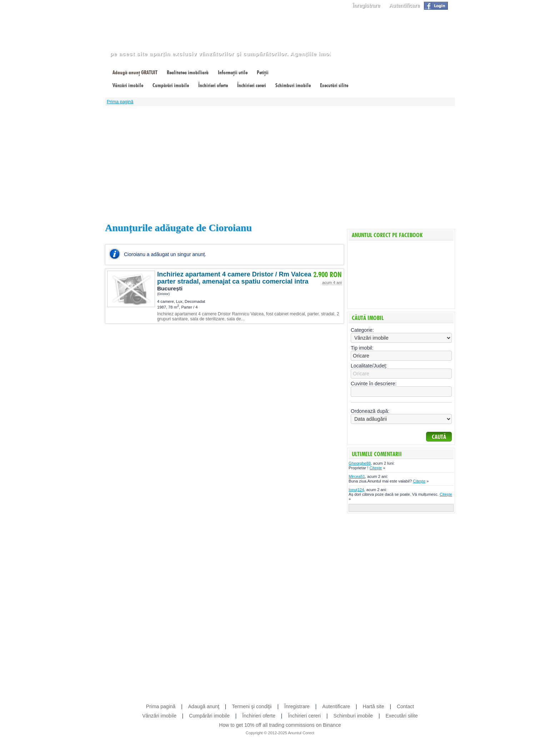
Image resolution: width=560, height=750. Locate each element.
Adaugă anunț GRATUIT (135, 73)
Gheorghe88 (360, 463)
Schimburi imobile (293, 86)
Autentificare (405, 5)
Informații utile (233, 73)
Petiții (263, 73)
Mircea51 (357, 476)
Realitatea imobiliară (188, 73)
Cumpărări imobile (171, 86)
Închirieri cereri (252, 86)
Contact (405, 706)
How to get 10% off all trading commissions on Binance (280, 725)
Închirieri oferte (213, 86)
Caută (439, 437)
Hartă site (374, 706)
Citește (376, 468)
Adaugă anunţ (204, 706)
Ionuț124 (356, 490)
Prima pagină (120, 102)
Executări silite (334, 86)
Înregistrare (366, 5)
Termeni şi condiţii (252, 706)
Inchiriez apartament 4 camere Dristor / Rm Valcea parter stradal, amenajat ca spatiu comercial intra (234, 278)
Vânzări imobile (128, 86)
